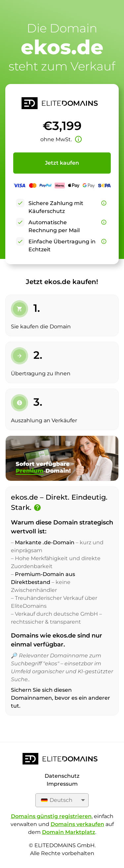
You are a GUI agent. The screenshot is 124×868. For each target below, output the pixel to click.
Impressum (62, 784)
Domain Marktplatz (69, 832)
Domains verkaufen (77, 824)
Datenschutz (62, 776)
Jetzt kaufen (62, 163)
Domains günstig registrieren (51, 816)
